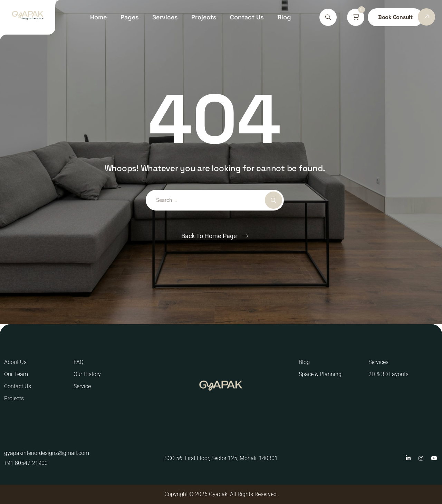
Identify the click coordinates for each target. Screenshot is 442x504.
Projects (204, 17)
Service (82, 386)
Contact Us (247, 17)
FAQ (79, 362)
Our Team (16, 374)
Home (98, 17)
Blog (284, 17)
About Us (15, 362)
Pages (129, 17)
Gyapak (218, 494)
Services (165, 17)
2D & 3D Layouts (388, 374)
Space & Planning (320, 374)
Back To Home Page (209, 236)
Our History (87, 374)
